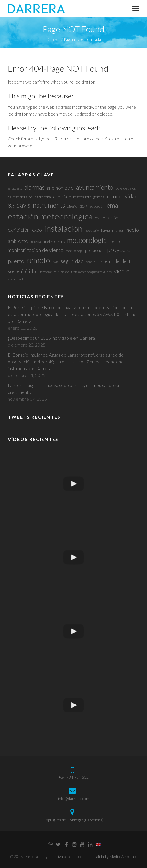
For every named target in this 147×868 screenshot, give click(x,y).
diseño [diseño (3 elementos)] (72, 206)
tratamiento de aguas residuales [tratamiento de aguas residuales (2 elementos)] (91, 272)
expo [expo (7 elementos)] (37, 230)
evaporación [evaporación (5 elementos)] (106, 218)
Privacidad (63, 856)
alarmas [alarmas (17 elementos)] (34, 187)
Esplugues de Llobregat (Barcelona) (74, 820)
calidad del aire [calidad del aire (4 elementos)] (20, 197)
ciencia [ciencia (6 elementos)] (60, 197)
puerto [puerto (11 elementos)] (16, 261)
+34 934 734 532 (73, 777)
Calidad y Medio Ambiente (115, 856)
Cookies (82, 856)
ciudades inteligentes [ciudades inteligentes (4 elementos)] (87, 197)
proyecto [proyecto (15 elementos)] (119, 250)
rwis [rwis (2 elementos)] (55, 262)
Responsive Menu (136, 8)
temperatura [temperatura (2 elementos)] (48, 272)
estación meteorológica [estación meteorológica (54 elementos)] (50, 216)
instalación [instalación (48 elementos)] (63, 229)
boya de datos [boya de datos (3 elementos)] (126, 188)
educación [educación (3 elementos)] (97, 206)
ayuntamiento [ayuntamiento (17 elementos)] (95, 187)
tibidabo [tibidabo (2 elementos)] (64, 272)
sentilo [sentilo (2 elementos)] (91, 262)
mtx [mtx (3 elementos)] (69, 251)
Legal (46, 856)
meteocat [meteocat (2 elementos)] (36, 242)
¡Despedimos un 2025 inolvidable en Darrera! (52, 338)
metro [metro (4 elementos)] (114, 241)
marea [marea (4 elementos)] (118, 230)
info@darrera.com (74, 798)
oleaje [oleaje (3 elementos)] (78, 251)
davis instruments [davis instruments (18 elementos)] (41, 205)
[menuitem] (98, 845)
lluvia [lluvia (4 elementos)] (105, 230)
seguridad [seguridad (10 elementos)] (72, 261)
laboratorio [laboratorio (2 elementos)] (92, 230)
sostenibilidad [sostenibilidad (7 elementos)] (23, 271)
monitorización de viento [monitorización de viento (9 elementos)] (36, 250)
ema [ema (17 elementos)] (112, 205)
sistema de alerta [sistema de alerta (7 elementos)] (115, 261)
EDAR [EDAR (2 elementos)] (83, 206)
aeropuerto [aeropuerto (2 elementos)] (15, 188)
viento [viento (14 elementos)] (122, 271)
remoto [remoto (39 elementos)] (38, 260)
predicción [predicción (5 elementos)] (95, 250)
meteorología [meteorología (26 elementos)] (87, 240)
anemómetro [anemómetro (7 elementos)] (60, 188)
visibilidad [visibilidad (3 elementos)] (15, 279)
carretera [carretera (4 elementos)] (43, 197)
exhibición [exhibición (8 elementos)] (19, 230)
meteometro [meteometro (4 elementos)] (54, 241)
